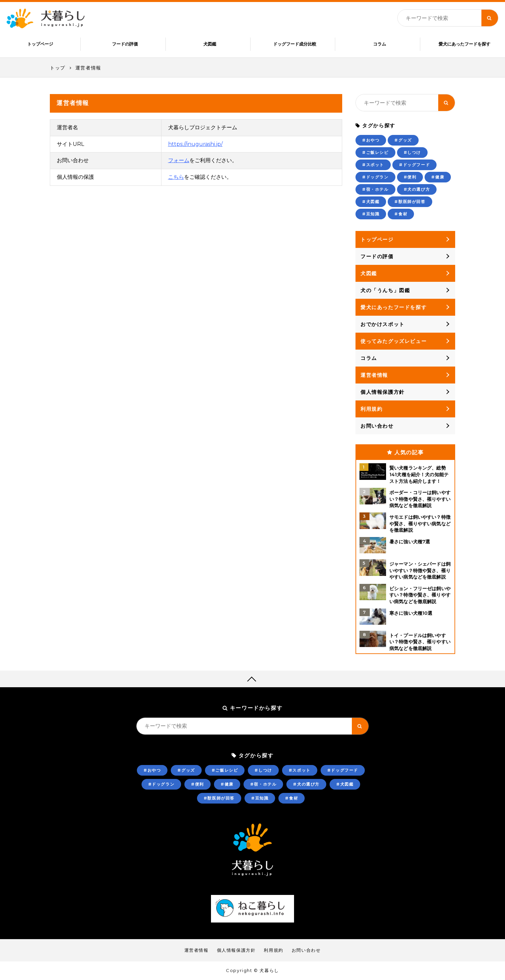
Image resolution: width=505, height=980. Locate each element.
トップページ (40, 44)
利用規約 (371, 409)
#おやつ (371, 140)
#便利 (410, 177)
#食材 (401, 214)
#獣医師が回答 (410, 202)
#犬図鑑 (371, 202)
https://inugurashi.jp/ (195, 144)
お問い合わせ (377, 426)
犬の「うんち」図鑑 (385, 290)
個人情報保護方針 (383, 392)
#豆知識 (371, 214)
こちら (176, 177)
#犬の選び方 (417, 189)
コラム (380, 44)
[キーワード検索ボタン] (490, 18)
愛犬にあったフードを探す (464, 44)
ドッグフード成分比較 (295, 44)
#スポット (373, 165)
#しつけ (412, 152)
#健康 (438, 177)
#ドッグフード (414, 165)
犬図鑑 (210, 44)
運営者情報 (88, 68)
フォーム (179, 160)
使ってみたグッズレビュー (394, 341)
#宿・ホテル (375, 189)
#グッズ (403, 140)
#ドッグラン (375, 177)
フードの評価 (125, 44)
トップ (58, 68)
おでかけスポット (383, 324)
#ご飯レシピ (375, 152)
